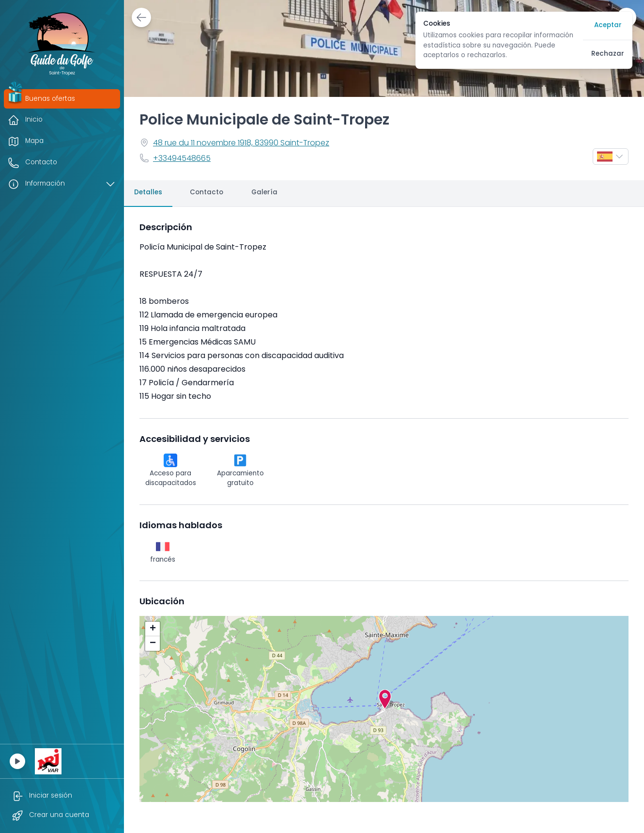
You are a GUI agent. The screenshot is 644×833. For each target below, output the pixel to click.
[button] (385, 699)
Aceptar (608, 25)
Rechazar (608, 54)
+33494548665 (182, 159)
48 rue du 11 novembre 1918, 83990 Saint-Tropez (241, 143)
